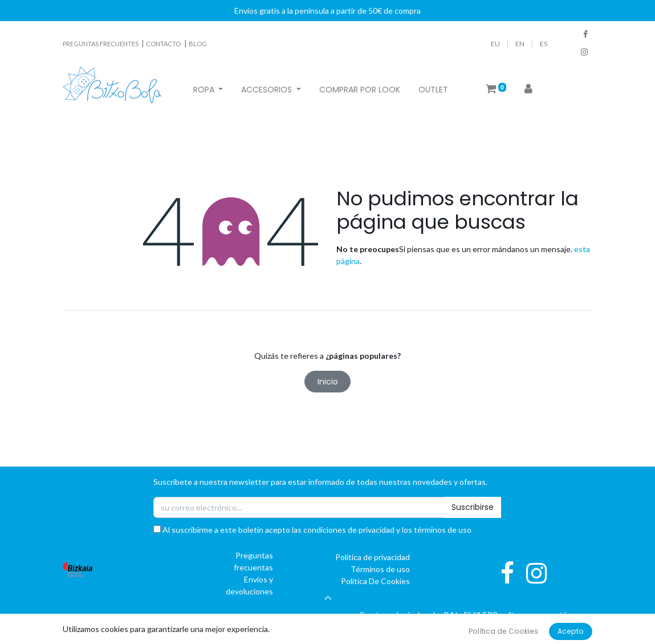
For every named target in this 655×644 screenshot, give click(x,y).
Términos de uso (380, 569)
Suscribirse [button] (473, 507)
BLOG (198, 44)
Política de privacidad (373, 557)
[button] (328, 597)
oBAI (443, 615)
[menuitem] (360, 90)
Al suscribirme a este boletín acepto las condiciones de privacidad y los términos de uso (312, 530)
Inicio (328, 382)
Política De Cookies (375, 581)
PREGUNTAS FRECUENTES (101, 44)
